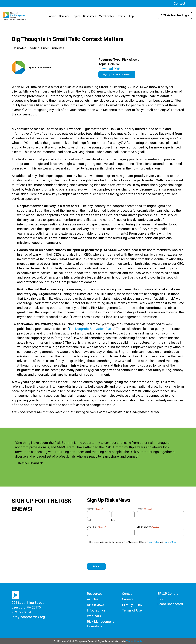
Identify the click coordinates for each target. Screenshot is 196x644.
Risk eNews (95, 604)
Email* (144, 509)
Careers (128, 599)
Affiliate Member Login (175, 15)
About (53, 16)
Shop (131, 16)
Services (64, 16)
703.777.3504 (21, 612)
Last (113, 520)
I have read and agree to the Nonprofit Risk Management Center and (133, 542)
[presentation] (108, 554)
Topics (76, 16)
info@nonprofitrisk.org (28, 616)
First (89, 520)
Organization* (148, 527)
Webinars (94, 615)
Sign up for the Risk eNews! (117, 74)
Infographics (96, 610)
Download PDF (109, 69)
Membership (106, 16)
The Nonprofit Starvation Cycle (91, 329)
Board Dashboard (170, 603)
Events (121, 16)
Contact (179, 4)
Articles (93, 599)
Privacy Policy (153, 542)
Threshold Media (134, 640)
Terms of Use (132, 610)
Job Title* (96, 527)
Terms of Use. (170, 542)
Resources (90, 16)
